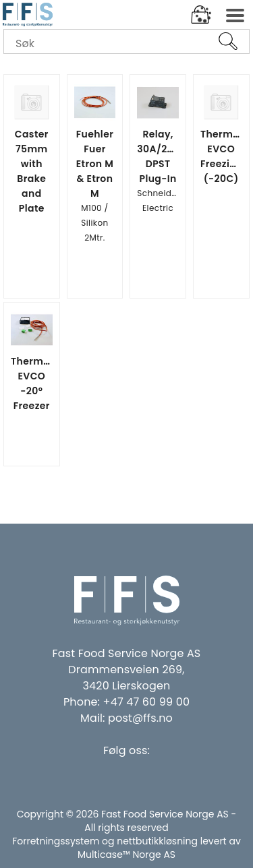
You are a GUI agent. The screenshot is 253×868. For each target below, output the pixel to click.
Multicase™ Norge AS (126, 855)
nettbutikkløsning (157, 841)
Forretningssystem (56, 841)
